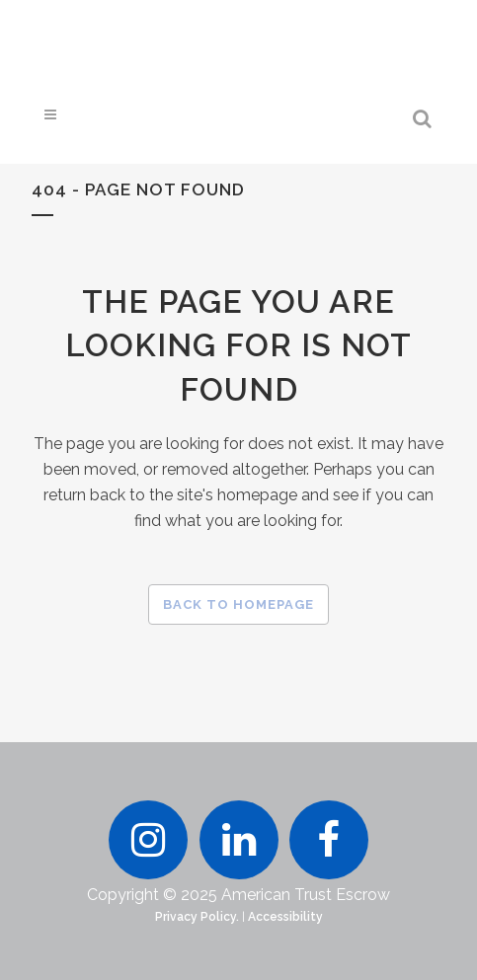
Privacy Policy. (197, 917)
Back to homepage (238, 604)
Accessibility (285, 917)
